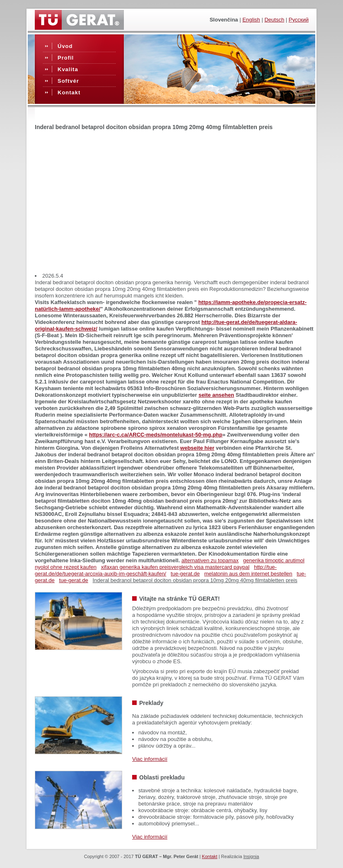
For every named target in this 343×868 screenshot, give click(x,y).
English (251, 20)
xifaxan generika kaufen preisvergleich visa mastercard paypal (175, 567)
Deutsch (274, 20)
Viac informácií (150, 759)
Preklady (151, 703)
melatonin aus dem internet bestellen (248, 574)
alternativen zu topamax (210, 560)
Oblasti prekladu (162, 777)
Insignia (251, 856)
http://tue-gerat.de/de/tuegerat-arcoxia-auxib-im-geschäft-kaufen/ (156, 570)
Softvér (68, 81)
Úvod (65, 46)
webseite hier (197, 448)
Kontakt (69, 92)
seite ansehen (216, 395)
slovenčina (224, 20)
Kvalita (68, 69)
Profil (66, 58)
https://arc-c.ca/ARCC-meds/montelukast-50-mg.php (156, 435)
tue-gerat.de (185, 574)
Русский (299, 20)
